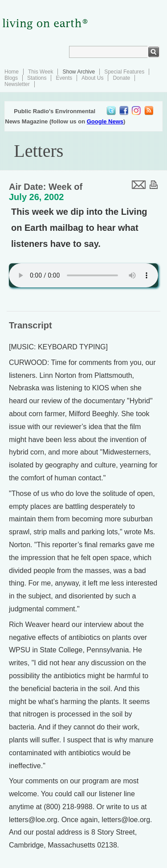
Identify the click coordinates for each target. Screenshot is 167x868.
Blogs (11, 78)
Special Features (124, 72)
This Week (41, 72)
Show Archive (79, 72)
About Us (92, 78)
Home (12, 72)
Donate (121, 78)
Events (64, 78)
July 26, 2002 (36, 197)
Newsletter (17, 84)
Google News (105, 121)
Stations (37, 78)
